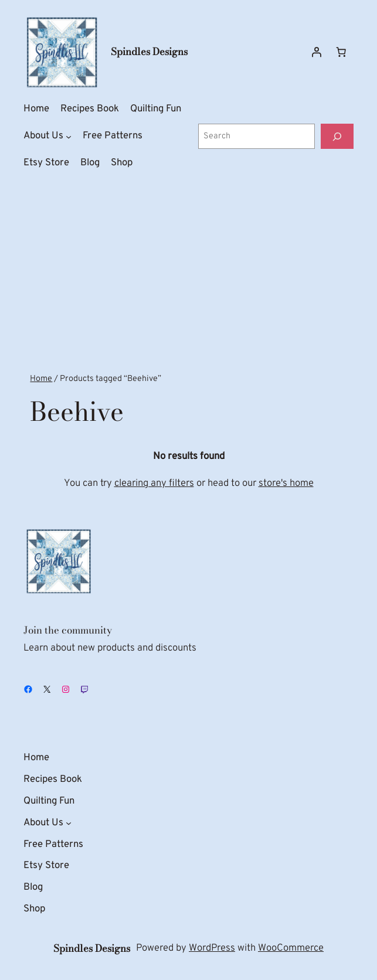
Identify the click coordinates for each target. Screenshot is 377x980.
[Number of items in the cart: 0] (341, 52)
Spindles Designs (149, 52)
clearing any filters (154, 483)
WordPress (212, 948)
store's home (286, 483)
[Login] (317, 52)
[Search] (337, 136)
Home (41, 379)
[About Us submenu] (69, 137)
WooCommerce (291, 948)
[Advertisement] (188, 278)
